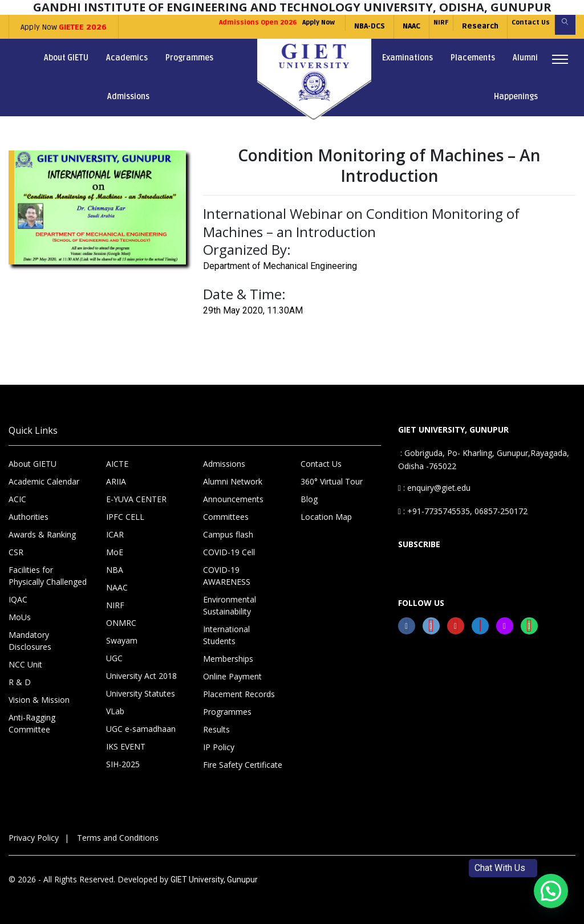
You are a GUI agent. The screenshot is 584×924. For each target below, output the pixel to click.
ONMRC (121, 623)
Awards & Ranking (42, 534)
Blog (309, 499)
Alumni (525, 58)
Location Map (326, 517)
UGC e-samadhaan (141, 729)
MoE (115, 552)
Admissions (128, 97)
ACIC (17, 499)
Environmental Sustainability (230, 605)
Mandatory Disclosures (30, 641)
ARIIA (116, 481)
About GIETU (66, 58)
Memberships (228, 659)
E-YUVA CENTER (136, 499)
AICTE (117, 464)
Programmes (189, 58)
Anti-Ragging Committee (32, 723)
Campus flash (228, 534)
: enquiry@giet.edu (434, 488)
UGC (114, 658)
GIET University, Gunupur (214, 880)
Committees (226, 517)
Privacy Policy (34, 838)
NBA (115, 570)
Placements (473, 58)
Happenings (516, 97)
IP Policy (219, 747)
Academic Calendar (44, 481)
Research (461, 26)
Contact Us (517, 26)
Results (216, 729)
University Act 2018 (141, 676)
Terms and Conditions (118, 838)
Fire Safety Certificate (243, 765)
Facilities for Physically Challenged (48, 576)
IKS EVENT (126, 746)
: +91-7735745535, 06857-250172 (463, 511)
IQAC (18, 599)
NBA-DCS (340, 26)
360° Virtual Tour (332, 481)
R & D (20, 682)
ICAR (115, 534)
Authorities (29, 517)
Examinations (407, 58)
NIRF (417, 26)
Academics (127, 58)
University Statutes (141, 693)
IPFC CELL (125, 517)
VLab (115, 711)
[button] (551, 891)
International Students (226, 635)
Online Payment (232, 676)
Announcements (233, 499)
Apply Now (60, 27)
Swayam (122, 640)
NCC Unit (25, 664)
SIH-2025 (123, 764)
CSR (16, 552)
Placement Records (239, 694)
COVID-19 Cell (229, 552)
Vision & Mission (39, 700)
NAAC (382, 26)
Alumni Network (233, 481)
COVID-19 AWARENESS (227, 576)
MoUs (20, 617)
